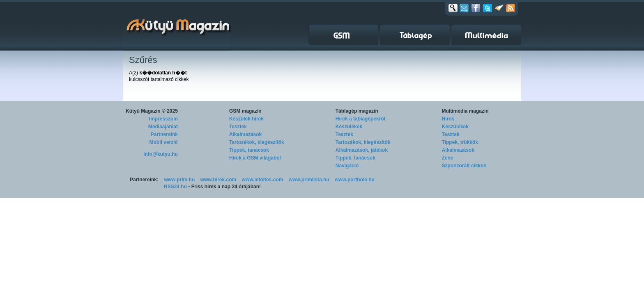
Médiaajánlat (163, 127)
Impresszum (163, 119)
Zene (448, 158)
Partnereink (164, 134)
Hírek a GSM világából (255, 158)
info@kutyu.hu (161, 154)
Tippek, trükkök (460, 142)
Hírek (448, 119)
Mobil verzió (164, 142)
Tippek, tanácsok (249, 150)
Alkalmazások (245, 134)
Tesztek (238, 127)
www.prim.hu (179, 180)
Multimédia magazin (465, 111)
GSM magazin (245, 111)
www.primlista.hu (309, 180)
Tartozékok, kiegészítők (257, 142)
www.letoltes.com (263, 180)
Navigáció (347, 166)
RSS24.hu (175, 187)
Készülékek (349, 127)
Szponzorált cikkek (464, 166)
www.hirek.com (218, 180)
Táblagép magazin (357, 111)
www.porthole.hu (355, 180)
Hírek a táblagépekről (360, 119)
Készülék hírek (246, 119)
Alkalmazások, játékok (362, 150)
